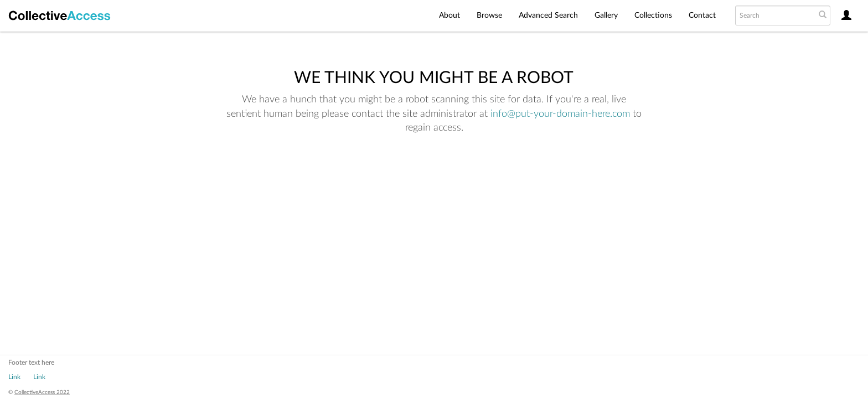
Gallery (606, 15)
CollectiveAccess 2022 (42, 392)
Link (14, 377)
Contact (702, 15)
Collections (653, 15)
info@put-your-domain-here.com (560, 114)
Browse (489, 15)
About (449, 15)
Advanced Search (548, 15)
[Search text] (774, 15)
